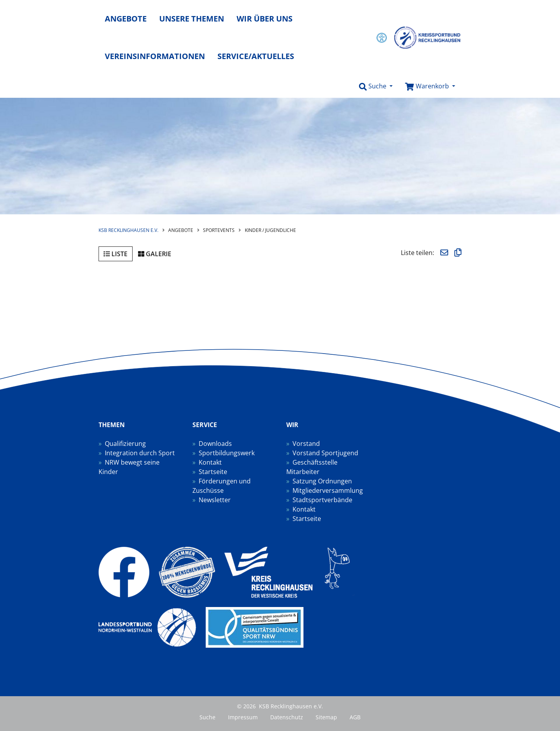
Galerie (155, 254)
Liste (116, 254)
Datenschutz (287, 717)
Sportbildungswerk (227, 453)
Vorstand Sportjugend (325, 453)
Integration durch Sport (140, 453)
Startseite (213, 472)
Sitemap (326, 717)
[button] (376, 86)
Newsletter (215, 500)
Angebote (126, 19)
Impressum (243, 717)
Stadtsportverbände (322, 500)
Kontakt (210, 462)
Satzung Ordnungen (322, 481)
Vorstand (306, 444)
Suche (207, 717)
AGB (355, 717)
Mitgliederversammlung (328, 490)
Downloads (215, 444)
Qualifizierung (125, 444)
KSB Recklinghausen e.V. (128, 230)
